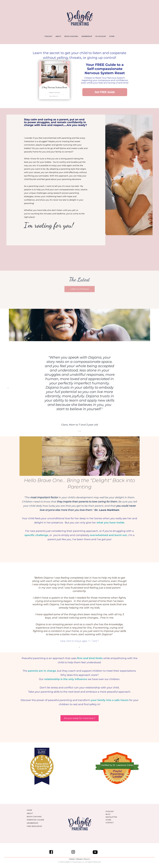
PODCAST (48, 36)
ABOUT (58, 36)
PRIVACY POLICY (83, 859)
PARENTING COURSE (35, 820)
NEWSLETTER (111, 817)
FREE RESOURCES (34, 826)
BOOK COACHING (71, 36)
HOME (29, 810)
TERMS (72, 859)
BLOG (108, 814)
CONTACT (110, 823)
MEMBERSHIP (87, 36)
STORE (112, 36)
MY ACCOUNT (101, 36)
